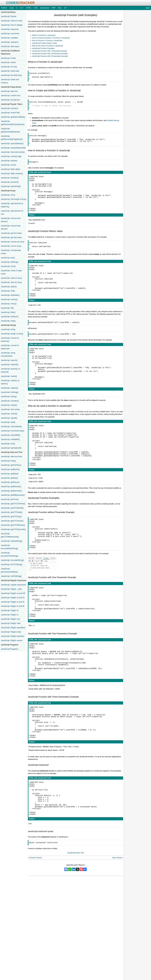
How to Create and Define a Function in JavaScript (51, 38)
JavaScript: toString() (10, 262)
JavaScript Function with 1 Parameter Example (50, 51)
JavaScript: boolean (9, 161)
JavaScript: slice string (10, 409)
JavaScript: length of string (12, 334)
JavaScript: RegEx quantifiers (13, 628)
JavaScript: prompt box (10, 100)
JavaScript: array (8, 195)
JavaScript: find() (8, 291)
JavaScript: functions (9, 108)
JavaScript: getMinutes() (11, 486)
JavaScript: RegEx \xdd (11, 623)
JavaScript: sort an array (11, 246)
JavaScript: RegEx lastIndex (13, 636)
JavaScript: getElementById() (13, 117)
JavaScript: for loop (9, 67)
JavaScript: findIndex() (10, 295)
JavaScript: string (8, 329)
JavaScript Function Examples (43, 48)
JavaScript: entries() (9, 299)
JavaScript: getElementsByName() (10, 130)
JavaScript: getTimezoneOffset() (9, 570)
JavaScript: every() (9, 304)
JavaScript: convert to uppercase (10, 347)
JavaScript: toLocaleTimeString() (10, 554)
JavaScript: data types (10, 46)
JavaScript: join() (8, 258)
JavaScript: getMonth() (10, 469)
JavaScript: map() (8, 321)
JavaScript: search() (9, 360)
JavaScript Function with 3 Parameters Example (50, 56)
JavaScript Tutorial (9, 16)
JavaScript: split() (8, 422)
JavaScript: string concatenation (8, 354)
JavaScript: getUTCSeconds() (13, 529)
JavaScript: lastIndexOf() (11, 448)
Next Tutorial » (118, 934)
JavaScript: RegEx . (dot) (11, 589)
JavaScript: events (8, 165)
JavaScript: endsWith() (10, 439)
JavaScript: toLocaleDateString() (9, 547)
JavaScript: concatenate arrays (11, 252)
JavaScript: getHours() (10, 482)
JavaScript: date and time (11, 457)
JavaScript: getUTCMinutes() (13, 525)
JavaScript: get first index (11, 233)
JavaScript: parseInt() (10, 182)
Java (12, 8)
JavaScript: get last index (11, 237)
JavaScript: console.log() (11, 156)
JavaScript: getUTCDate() (12, 512)
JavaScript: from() (8, 266)
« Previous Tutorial (35, 934)
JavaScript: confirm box (11, 96)
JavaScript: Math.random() (12, 173)
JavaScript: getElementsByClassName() (13, 123)
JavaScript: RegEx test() (11, 632)
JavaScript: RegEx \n (10, 615)
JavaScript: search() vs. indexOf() (11, 370)
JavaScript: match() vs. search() (10, 382)
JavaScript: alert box (9, 91)
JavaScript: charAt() (9, 414)
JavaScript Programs (10, 649)
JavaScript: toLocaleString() (12, 560)
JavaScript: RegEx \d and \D (13, 598)
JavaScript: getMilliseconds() (13, 495)
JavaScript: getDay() (9, 478)
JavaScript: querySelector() (12, 143)
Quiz (148, 8)
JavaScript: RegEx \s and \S (13, 602)
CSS (36, 8)
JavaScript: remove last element (11, 227)
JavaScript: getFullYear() (11, 465)
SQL (60, 8)
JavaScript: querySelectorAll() (13, 148)
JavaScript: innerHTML (10, 113)
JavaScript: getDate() (10, 474)
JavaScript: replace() (9, 388)
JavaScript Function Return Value (45, 43)
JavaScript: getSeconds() (11, 491)
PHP (53, 8)
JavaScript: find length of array (14, 199)
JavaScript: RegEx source (12, 640)
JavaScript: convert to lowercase (10, 340)
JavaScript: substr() (9, 405)
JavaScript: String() (9, 397)
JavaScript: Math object (11, 169)
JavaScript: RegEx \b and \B (13, 606)
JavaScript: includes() (10, 401)
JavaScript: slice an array (11, 282)
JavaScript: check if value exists (11, 272)
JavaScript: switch (8, 62)
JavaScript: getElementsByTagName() (12, 138)
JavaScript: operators (10, 42)
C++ (22, 8)
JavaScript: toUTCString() (12, 564)
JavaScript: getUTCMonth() (12, 508)
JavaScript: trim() (8, 444)
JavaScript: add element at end (12, 212)
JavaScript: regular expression (13, 585)
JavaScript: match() (9, 376)
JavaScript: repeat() (9, 418)
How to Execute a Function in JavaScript (47, 40)
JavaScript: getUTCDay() (11, 516)
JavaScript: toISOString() (11, 576)
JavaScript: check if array (11, 278)
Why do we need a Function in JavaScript (48, 46)
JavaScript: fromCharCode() (13, 431)
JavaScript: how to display (12, 25)
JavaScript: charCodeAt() (11, 427)
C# (65, 8)
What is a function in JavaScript (44, 35)
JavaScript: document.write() (13, 152)
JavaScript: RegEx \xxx (10, 619)
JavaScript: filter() (8, 312)
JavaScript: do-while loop (11, 75)
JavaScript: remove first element (11, 220)
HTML (29, 8)
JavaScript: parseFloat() (11, 186)
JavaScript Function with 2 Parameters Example (50, 54)
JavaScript (45, 8)
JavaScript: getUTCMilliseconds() (10, 535)
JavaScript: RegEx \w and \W (13, 593)
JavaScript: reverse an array (13, 242)
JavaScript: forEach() (10, 317)
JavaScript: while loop (10, 71)
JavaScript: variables (9, 38)
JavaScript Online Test (76, 929)
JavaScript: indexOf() (10, 365)
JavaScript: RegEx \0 (10, 610)
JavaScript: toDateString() (12, 541)
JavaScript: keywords (10, 29)
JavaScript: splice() (9, 287)
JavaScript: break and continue (10, 81)
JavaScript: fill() (7, 308)
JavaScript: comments (10, 34)
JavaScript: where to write (12, 21)
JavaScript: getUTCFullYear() (13, 504)
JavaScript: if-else (8, 58)
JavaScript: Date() (8, 461)
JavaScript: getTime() (10, 499)
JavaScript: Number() (10, 178)
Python (4, 8)
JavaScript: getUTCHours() (12, 521)
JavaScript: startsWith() (11, 435)
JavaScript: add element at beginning (12, 205)
